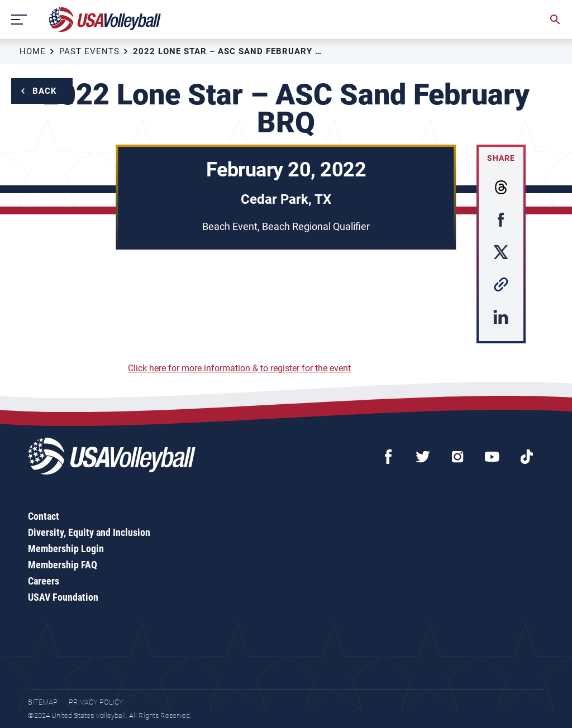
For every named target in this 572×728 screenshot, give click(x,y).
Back (45, 91)
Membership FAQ (63, 565)
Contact (44, 516)
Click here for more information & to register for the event (239, 368)
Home (33, 51)
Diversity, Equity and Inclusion (89, 532)
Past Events (89, 51)
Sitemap (43, 702)
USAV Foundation (63, 597)
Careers (44, 581)
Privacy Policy (96, 702)
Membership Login (66, 549)
